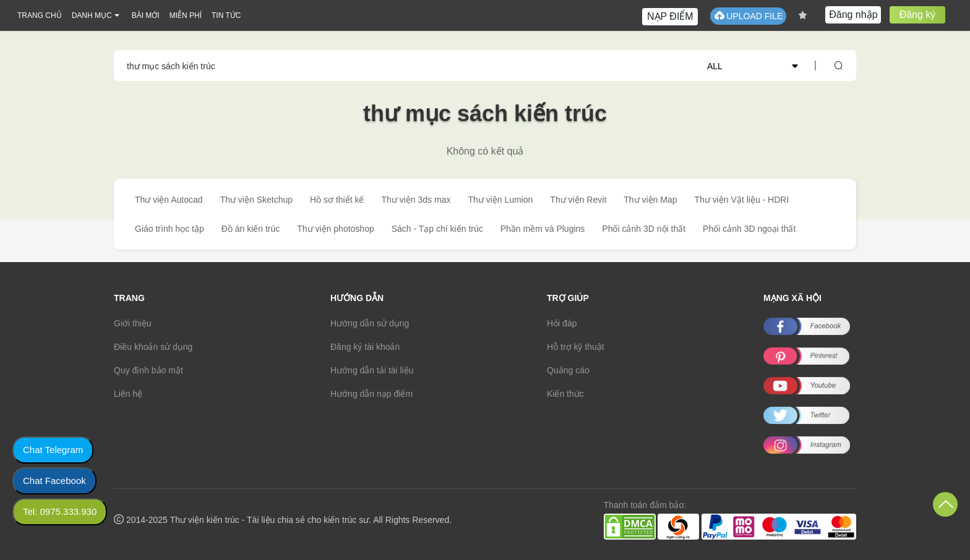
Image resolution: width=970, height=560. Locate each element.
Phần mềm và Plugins (543, 229)
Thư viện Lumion (500, 200)
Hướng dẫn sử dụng (370, 323)
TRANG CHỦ (40, 15)
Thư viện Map (650, 200)
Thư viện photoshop (335, 229)
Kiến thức (565, 394)
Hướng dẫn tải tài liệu (372, 370)
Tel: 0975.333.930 (60, 511)
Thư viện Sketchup (256, 200)
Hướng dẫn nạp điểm (371, 394)
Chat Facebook (54, 481)
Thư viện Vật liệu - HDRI (742, 200)
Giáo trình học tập (170, 229)
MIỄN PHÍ (186, 15)
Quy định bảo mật (148, 370)
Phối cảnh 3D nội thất (644, 229)
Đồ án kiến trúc (251, 229)
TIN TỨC (226, 15)
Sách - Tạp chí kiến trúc (437, 229)
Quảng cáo (568, 370)
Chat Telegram (53, 450)
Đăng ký (918, 15)
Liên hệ (128, 394)
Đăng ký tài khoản (365, 347)
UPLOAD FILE (748, 16)
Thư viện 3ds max (416, 200)
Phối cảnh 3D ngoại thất (749, 229)
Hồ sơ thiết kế (337, 200)
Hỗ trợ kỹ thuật (576, 347)
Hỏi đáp (562, 323)
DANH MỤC (92, 15)
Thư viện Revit (578, 200)
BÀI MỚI (146, 15)
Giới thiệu (133, 323)
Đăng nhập (853, 15)
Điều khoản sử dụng (153, 347)
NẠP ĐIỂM (670, 16)
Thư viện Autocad (169, 200)
